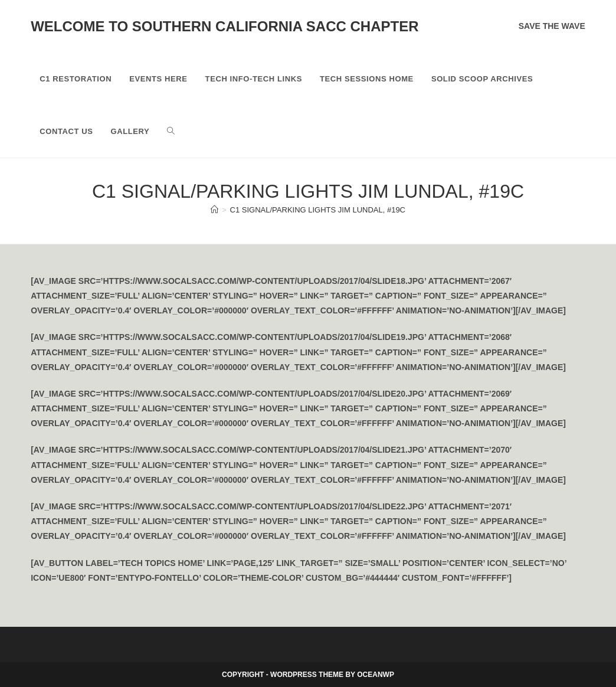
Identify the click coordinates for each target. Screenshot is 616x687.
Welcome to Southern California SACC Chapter (225, 26)
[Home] (214, 210)
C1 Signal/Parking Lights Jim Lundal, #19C (318, 210)
